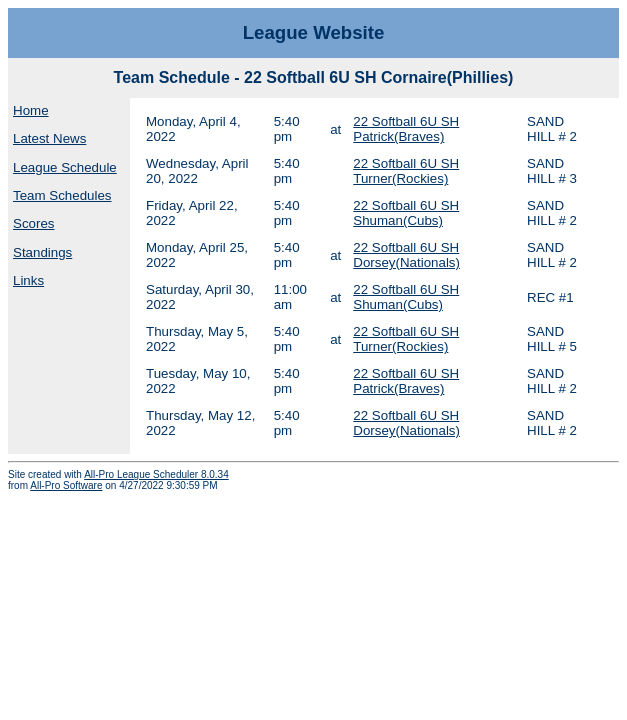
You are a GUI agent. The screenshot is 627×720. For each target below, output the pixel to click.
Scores (33, 223)
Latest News (49, 138)
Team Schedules (62, 195)
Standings (42, 252)
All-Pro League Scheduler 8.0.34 (156, 474)
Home (31, 110)
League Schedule (65, 167)
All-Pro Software (66, 485)
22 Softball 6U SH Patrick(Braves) (406, 129)
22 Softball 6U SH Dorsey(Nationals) (406, 255)
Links (28, 280)
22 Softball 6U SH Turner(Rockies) (406, 171)
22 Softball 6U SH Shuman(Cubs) (406, 213)
